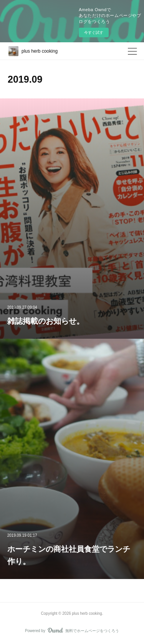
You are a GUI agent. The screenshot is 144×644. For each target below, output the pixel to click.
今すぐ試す (94, 32)
